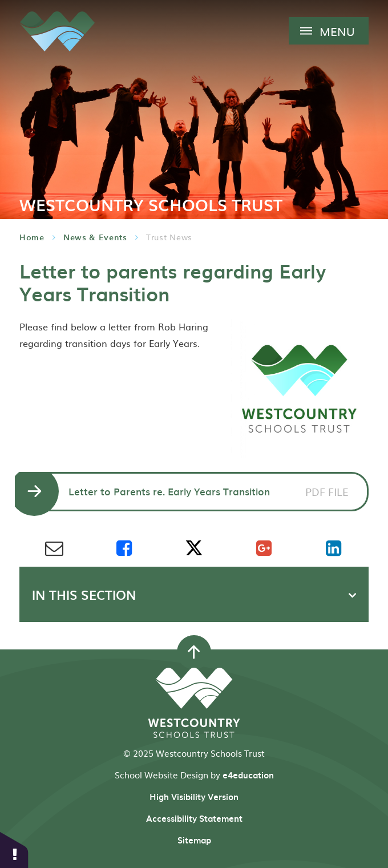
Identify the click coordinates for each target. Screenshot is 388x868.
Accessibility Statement (194, 818)
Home (32, 237)
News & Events (95, 237)
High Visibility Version (194, 797)
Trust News (169, 237)
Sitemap (194, 840)
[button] (14, 849)
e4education (248, 775)
